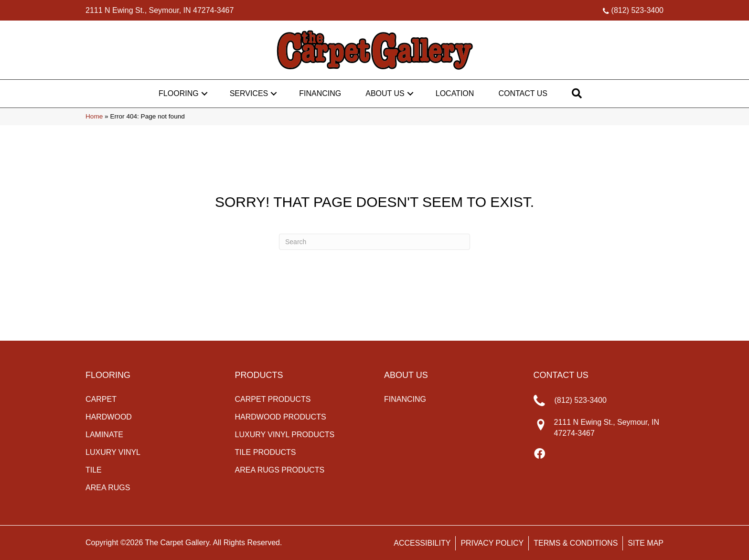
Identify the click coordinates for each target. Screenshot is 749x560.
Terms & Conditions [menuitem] (576, 543)
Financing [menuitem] (320, 93)
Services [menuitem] (249, 93)
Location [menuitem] (455, 93)
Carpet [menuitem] (101, 399)
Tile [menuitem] (94, 470)
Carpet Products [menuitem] (273, 399)
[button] (204, 94)
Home (94, 116)
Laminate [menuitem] (104, 435)
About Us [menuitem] (385, 93)
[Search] (374, 242)
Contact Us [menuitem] (523, 93)
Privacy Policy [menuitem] (492, 543)
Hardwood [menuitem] (109, 417)
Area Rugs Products (280, 470)
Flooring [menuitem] (179, 93)
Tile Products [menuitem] (266, 452)
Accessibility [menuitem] (422, 543)
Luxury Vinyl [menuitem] (113, 452)
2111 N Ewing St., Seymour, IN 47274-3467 (160, 10)
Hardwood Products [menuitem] (281, 417)
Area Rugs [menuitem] (108, 488)
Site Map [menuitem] (646, 543)
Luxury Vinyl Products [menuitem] (285, 435)
